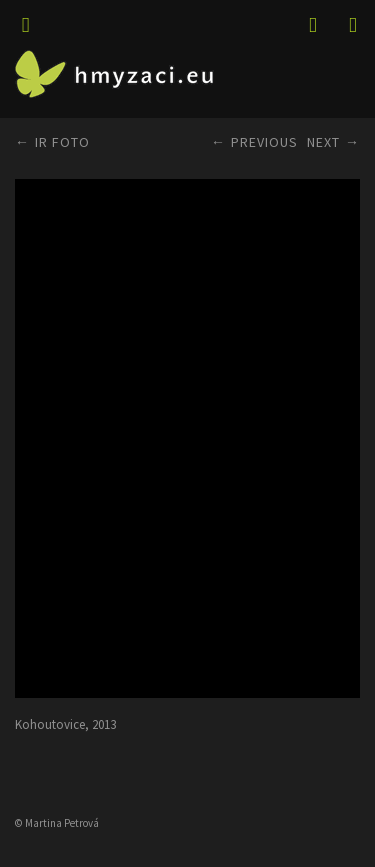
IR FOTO (62, 142)
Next (323, 142)
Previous (264, 142)
